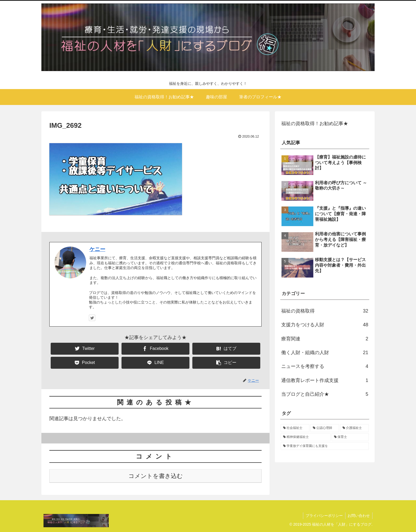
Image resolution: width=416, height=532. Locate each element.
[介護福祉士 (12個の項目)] (354, 428)
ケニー (97, 249)
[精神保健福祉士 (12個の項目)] (306, 437)
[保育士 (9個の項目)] (350, 437)
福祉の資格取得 (325, 311)
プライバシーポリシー (323, 516)
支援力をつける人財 (325, 325)
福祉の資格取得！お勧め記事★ (315, 124)
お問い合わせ (358, 516)
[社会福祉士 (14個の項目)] (295, 428)
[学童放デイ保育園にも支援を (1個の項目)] (325, 446)
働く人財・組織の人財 (325, 353)
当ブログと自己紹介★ (325, 394)
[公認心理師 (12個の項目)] (325, 428)
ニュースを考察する (325, 366)
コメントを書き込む (156, 476)
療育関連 (325, 339)
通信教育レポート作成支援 (325, 380)
